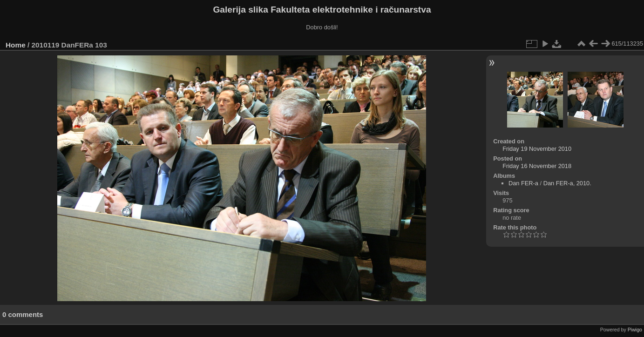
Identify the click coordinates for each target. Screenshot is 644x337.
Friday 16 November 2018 (537, 166)
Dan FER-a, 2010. (567, 183)
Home (16, 45)
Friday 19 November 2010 (537, 149)
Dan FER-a (523, 183)
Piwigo (635, 330)
